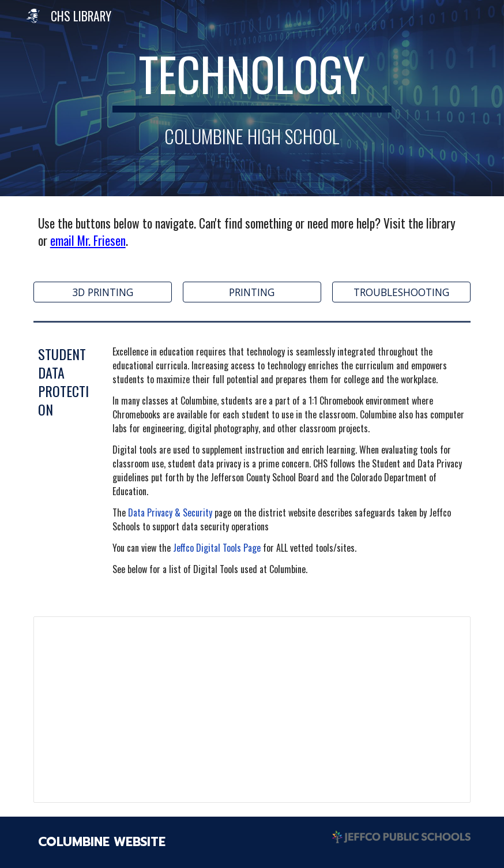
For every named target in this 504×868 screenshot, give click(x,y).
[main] (252, 98)
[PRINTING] (252, 292)
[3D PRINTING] (103, 292)
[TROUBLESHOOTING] (401, 292)
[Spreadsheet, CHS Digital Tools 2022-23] (252, 709)
